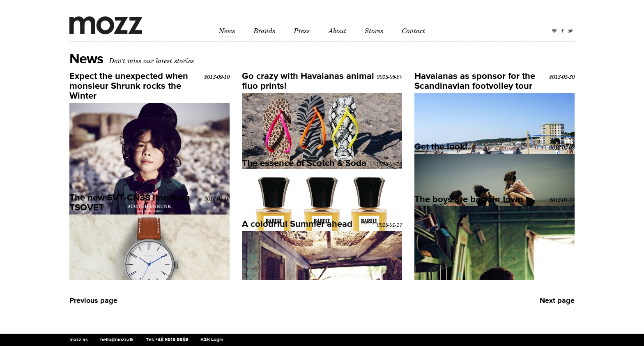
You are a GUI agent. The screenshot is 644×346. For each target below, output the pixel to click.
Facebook (563, 32)
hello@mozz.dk (117, 340)
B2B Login (212, 340)
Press (302, 31)
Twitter (571, 32)
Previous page (93, 301)
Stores (374, 31)
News (227, 31)
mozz (106, 25)
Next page (557, 301)
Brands (264, 31)
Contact (413, 31)
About (337, 31)
